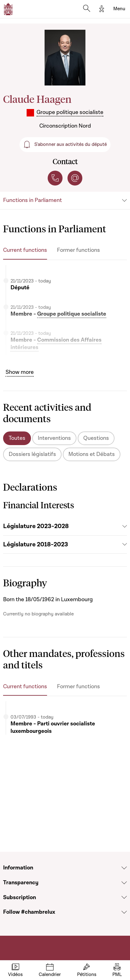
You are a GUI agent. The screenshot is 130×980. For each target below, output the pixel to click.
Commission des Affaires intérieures (56, 344)
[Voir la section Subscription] (124, 897)
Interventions (54, 438)
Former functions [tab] (78, 250)
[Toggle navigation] (119, 9)
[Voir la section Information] (124, 868)
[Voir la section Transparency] (124, 883)
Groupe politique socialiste (72, 314)
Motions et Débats (92, 454)
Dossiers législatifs (32, 454)
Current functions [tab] (25, 250)
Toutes (17, 438)
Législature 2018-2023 (36, 545)
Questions (96, 438)
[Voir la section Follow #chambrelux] (124, 912)
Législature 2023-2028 (36, 526)
